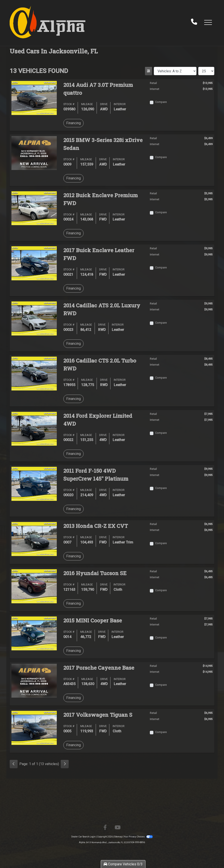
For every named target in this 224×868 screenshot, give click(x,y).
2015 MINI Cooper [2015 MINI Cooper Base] (93, 620)
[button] (208, 22)
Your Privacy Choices (138, 837)
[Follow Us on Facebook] (105, 828)
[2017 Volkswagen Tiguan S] (34, 728)
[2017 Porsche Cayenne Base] (34, 680)
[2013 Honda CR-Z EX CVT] (34, 539)
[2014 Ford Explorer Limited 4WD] (34, 428)
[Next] (65, 764)
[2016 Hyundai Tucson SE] (34, 586)
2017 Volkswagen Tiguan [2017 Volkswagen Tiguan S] (98, 715)
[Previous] (14, 764)
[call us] (194, 22)
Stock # (69, 104)
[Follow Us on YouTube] (118, 828)
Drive (104, 104)
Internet (155, 89)
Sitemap (118, 837)
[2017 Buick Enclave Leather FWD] (34, 263)
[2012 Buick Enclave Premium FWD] (34, 208)
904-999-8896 (138, 842)
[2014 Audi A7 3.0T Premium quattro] (34, 98)
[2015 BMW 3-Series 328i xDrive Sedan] (34, 153)
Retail (153, 83)
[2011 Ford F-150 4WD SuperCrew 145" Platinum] (34, 484)
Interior (120, 104)
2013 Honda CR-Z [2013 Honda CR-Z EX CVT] (96, 526)
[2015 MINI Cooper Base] (34, 633)
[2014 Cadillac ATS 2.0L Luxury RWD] (34, 318)
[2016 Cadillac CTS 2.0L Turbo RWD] (34, 373)
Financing (73, 123)
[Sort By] (175, 71)
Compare (161, 102)
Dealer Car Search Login (83, 837)
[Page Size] (206, 71)
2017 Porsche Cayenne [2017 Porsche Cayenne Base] (99, 668)
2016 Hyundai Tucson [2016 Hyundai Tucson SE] (95, 573)
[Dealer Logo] (48, 22)
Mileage (87, 104)
